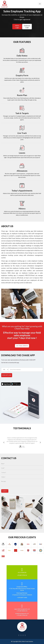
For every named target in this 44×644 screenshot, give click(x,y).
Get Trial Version (22, 346)
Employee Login (27, 27)
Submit (5, 491)
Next (40, 444)
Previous (4, 444)
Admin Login (17, 27)
